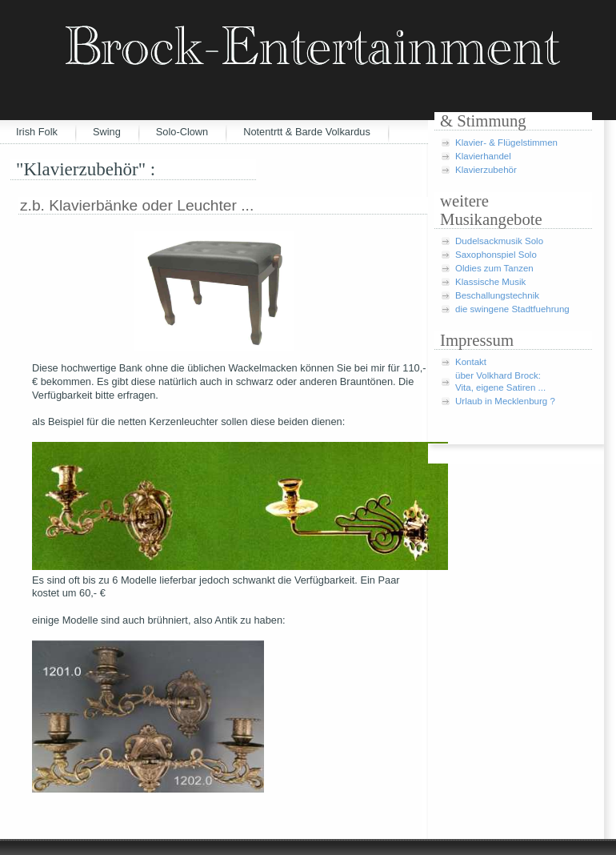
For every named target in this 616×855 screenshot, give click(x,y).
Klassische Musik (490, 282)
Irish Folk (37, 132)
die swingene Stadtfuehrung (512, 309)
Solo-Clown (182, 132)
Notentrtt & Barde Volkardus (307, 132)
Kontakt (471, 362)
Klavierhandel (483, 156)
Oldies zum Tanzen (494, 268)
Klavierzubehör (486, 170)
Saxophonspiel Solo (496, 255)
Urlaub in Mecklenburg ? (505, 401)
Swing (107, 132)
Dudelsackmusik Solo (499, 241)
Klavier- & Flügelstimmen (506, 142)
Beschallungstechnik (497, 295)
